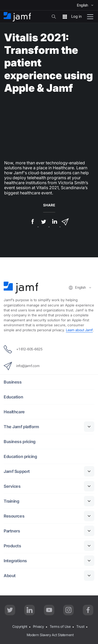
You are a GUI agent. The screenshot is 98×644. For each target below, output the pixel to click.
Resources (14, 516)
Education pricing (20, 457)
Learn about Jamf (79, 330)
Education (13, 397)
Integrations (15, 561)
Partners (12, 531)
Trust (80, 626)
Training (11, 501)
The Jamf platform (21, 427)
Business (13, 382)
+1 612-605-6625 (23, 349)
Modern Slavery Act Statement (50, 635)
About (10, 576)
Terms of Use (60, 626)
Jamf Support (17, 471)
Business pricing (20, 442)
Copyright (20, 626)
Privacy (38, 626)
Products (12, 546)
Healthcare (14, 412)
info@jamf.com (22, 366)
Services (12, 486)
